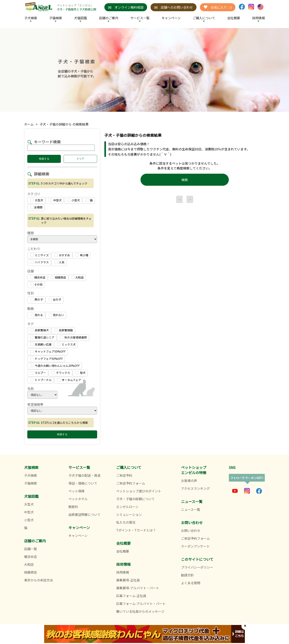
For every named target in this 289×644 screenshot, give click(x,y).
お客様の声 (189, 481)
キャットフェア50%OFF (48, 351)
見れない (56, 315)
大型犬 (37, 200)
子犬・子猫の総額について (135, 499)
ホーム (29, 124)
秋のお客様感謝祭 (73, 337)
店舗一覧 (31, 549)
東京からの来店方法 (39, 580)
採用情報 (123, 572)
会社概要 (234, 18)
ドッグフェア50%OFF (47, 359)
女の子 (55, 299)
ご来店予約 (124, 475)
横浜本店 (38, 277)
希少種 (82, 255)
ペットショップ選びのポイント (139, 491)
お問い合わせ (191, 530)
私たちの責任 (126, 522)
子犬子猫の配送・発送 (84, 475)
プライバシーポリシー (197, 567)
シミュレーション (129, 514)
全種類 (36, 207)
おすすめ (62, 255)
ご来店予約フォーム (131, 483)
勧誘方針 (187, 575)
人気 (59, 262)
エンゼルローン (127, 507)
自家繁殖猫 (64, 330)
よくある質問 (191, 583)
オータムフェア (69, 380)
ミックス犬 (66, 344)
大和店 (78, 277)
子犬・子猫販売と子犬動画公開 (76, 9)
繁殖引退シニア (42, 337)
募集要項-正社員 (128, 580)
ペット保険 (76, 491)
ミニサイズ (40, 255)
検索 (185, 180)
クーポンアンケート (195, 546)
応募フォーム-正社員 (131, 596)
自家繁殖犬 (40, 330)
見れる (37, 315)
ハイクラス (40, 262)
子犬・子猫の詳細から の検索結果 (64, 124)
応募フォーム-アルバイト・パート (141, 603)
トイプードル (41, 380)
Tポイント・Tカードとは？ (136, 530)
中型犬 (55, 200)
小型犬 (73, 200)
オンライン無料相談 (126, 7)
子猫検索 (56, 18)
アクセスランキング (195, 488)
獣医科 (73, 507)
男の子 (37, 299)
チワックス (61, 373)
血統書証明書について (84, 514)
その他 (36, 284)
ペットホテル (78, 499)
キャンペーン (171, 18)
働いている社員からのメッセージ (140, 611)
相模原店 (59, 277)
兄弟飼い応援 (41, 344)
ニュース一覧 (191, 509)
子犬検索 (31, 18)
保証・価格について (83, 483)
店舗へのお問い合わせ (174, 7)
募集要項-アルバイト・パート (138, 588)
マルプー (38, 373)
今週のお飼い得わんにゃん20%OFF (55, 366)
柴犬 (80, 373)
